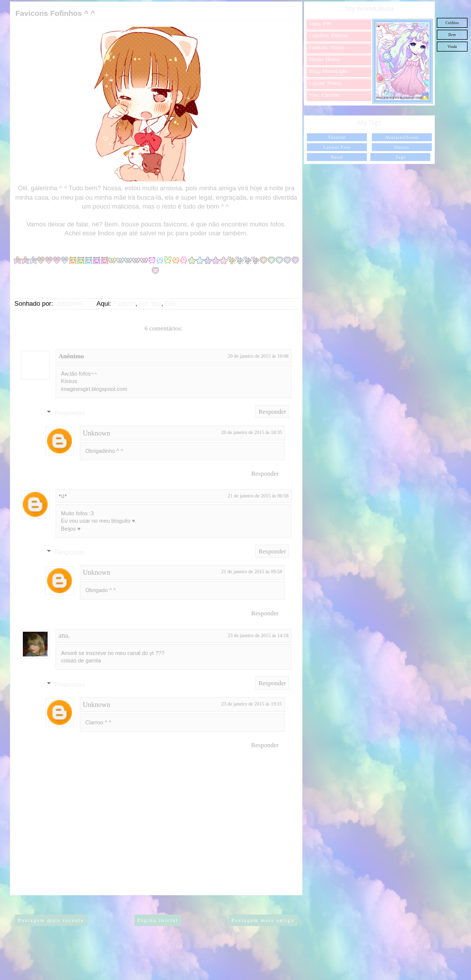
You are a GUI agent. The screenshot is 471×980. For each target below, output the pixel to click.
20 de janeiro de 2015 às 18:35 (252, 432)
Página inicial (158, 920)
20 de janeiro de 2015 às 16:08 (258, 356)
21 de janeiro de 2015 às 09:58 (252, 572)
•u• (63, 496)
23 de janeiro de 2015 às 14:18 (258, 635)
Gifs (171, 303)
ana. (64, 635)
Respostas (70, 412)
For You (150, 303)
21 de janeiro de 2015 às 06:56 (258, 496)
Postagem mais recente (51, 920)
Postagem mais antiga (263, 920)
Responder (272, 411)
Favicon (124, 303)
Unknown (96, 433)
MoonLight (335, 71)
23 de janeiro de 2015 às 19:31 (252, 704)
